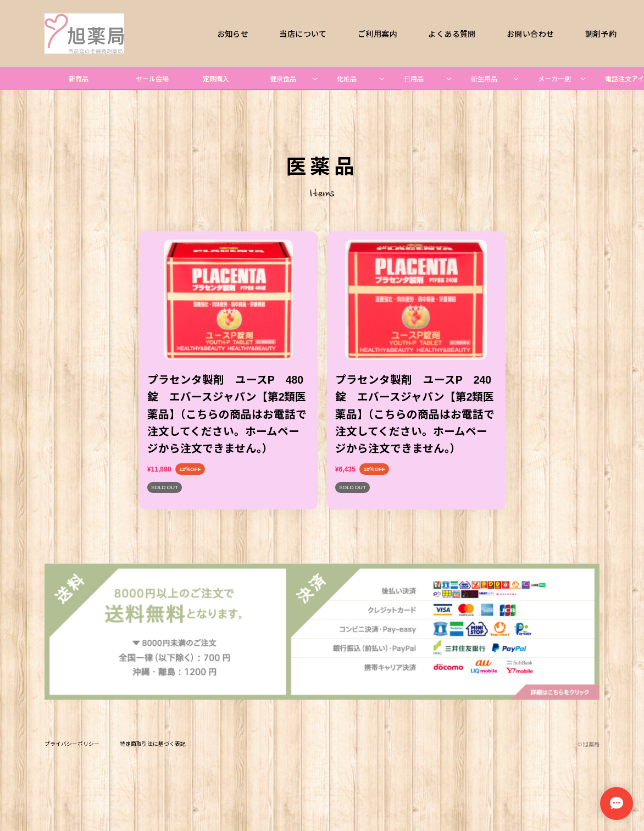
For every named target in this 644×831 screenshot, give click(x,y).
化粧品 (347, 79)
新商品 (79, 79)
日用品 (414, 79)
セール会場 (152, 79)
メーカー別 (554, 79)
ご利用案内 (377, 34)
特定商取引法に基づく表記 (153, 744)
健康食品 (283, 79)
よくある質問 (452, 34)
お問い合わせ (530, 34)
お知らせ (233, 34)
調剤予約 (601, 34)
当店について (303, 34)
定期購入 (216, 79)
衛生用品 (484, 79)
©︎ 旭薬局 (589, 744)
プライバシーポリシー (72, 744)
